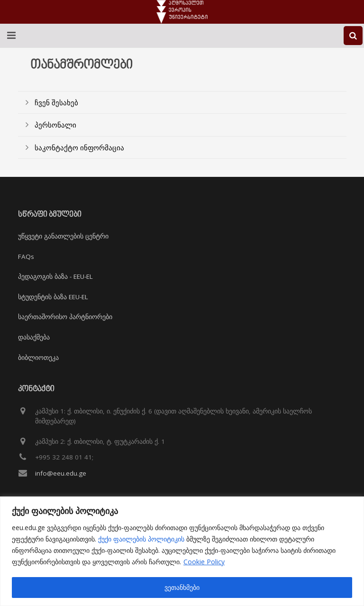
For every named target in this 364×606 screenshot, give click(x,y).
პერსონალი (55, 125)
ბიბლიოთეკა (38, 358)
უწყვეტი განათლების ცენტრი (63, 236)
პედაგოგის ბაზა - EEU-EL (55, 276)
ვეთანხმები (182, 587)
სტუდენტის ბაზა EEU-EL (53, 297)
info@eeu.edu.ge (61, 473)
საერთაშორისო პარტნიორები (65, 317)
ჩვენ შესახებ (56, 102)
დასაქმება (34, 337)
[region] (182, 551)
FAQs (26, 257)
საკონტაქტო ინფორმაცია (79, 147)
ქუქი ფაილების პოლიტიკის (141, 539)
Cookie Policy (204, 562)
